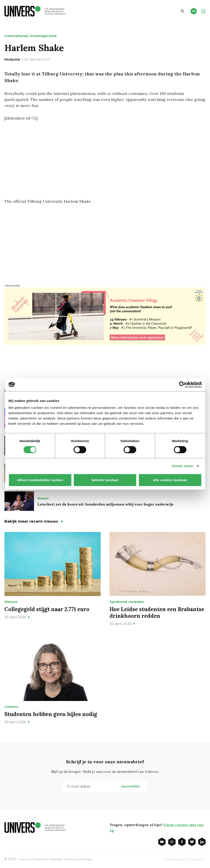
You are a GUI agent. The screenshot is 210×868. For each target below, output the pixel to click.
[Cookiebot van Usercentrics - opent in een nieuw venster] (182, 385)
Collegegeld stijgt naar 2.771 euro (47, 609)
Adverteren (63, 859)
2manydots (197, 859)
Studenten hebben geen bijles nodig (51, 714)
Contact (100, 859)
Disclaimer (43, 859)
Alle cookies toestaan (170, 480)
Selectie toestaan (105, 480)
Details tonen (183, 466)
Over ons (25, 859)
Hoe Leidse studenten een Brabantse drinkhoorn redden (157, 612)
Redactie (12, 59)
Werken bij (82, 859)
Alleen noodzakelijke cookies (40, 480)
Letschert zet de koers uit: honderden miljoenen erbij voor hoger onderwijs (105, 504)
